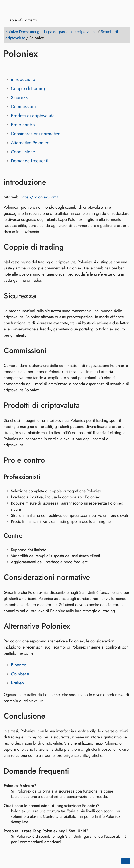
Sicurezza (20, 98)
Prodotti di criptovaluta (33, 116)
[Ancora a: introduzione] (53, 182)
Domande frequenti (30, 161)
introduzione (23, 79)
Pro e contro (23, 125)
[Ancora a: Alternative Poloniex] (77, 626)
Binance (19, 665)
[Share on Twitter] (17, 67)
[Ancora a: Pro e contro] (51, 460)
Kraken (17, 683)
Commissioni (23, 107)
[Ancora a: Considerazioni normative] (97, 577)
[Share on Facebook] (8, 67)
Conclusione (23, 152)
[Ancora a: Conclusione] (52, 716)
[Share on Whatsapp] (42, 67)
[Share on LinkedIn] (25, 67)
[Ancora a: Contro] (28, 536)
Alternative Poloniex (30, 143)
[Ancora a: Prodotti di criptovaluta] (86, 405)
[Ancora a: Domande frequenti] (76, 771)
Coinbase (20, 674)
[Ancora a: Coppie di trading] (71, 247)
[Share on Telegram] (51, 67)
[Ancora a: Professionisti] (46, 477)
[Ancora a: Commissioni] (53, 350)
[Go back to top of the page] (126, 861)
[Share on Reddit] (34, 67)
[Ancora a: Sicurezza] (43, 296)
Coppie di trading (28, 88)
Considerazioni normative (36, 134)
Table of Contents (21, 20)
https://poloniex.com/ (39, 197)
